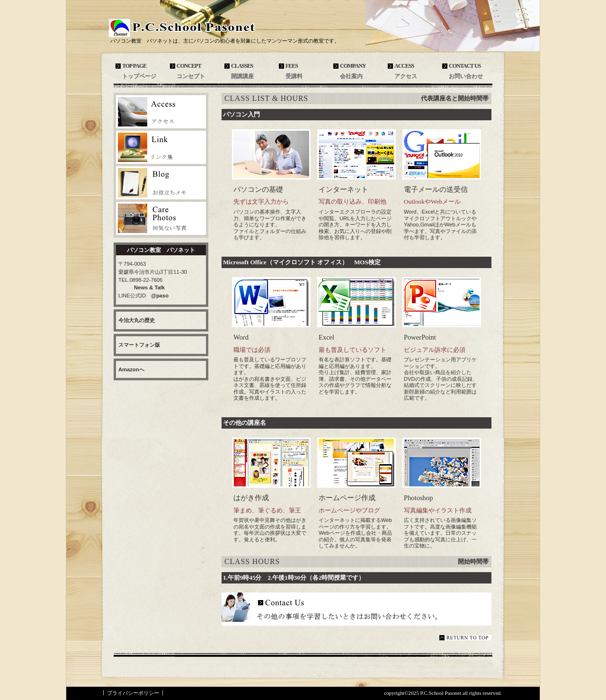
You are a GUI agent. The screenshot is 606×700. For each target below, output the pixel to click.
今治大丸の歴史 (137, 320)
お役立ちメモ (161, 183)
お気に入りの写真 (161, 218)
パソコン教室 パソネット (201, 26)
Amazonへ (131, 369)
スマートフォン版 (139, 345)
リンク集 (161, 147)
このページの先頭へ (465, 638)
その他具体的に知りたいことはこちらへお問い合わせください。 (356, 609)
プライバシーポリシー (133, 693)
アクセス (161, 112)
